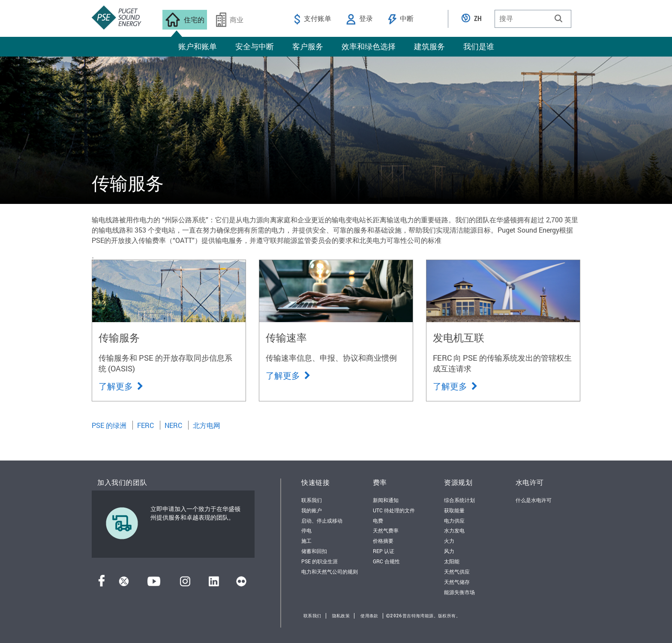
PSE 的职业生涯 (319, 561)
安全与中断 (255, 46)
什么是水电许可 (534, 500)
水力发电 (454, 530)
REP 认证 (384, 551)
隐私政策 (341, 616)
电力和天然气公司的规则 (330, 571)
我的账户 (312, 510)
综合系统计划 (459, 500)
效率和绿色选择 (369, 46)
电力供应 (454, 520)
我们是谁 (479, 46)
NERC (173, 425)
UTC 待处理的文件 (394, 510)
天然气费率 (386, 530)
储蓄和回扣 (314, 551)
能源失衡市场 (459, 592)
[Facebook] (102, 584)
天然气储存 (457, 582)
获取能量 (454, 510)
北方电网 (207, 425)
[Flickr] (241, 584)
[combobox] (533, 19)
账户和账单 (198, 46)
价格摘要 (383, 541)
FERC (145, 425)
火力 (449, 541)
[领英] (214, 584)
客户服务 (308, 46)
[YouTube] (154, 584)
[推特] (124, 584)
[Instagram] (185, 584)
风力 (449, 551)
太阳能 (452, 561)
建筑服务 (429, 46)
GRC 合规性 (386, 561)
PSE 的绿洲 (109, 425)
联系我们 (312, 500)
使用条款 (369, 616)
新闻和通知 (386, 500)
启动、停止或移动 (322, 520)
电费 (378, 520)
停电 (306, 530)
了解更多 (121, 386)
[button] (558, 18)
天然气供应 (457, 571)
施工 (306, 541)
